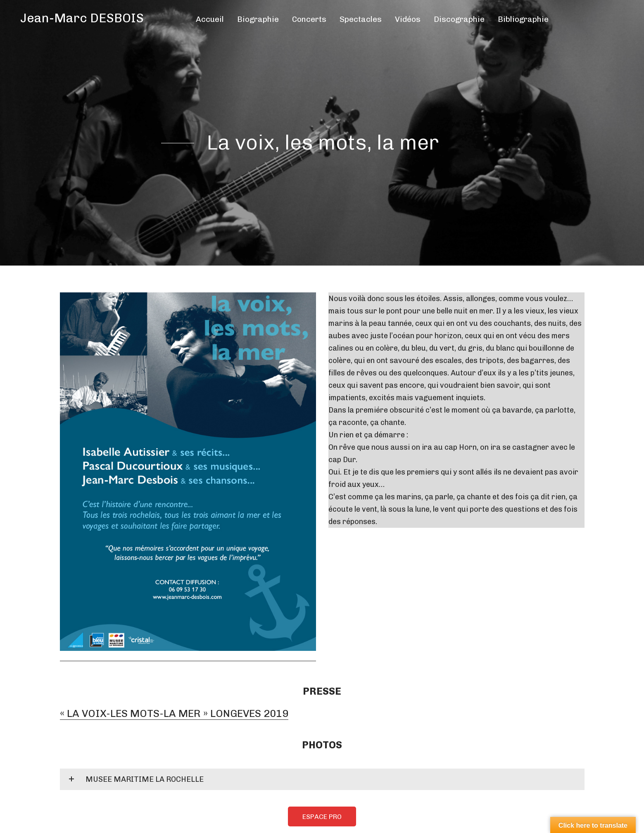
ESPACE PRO (322, 815)
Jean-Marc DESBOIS (82, 18)
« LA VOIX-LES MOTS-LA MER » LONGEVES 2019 (171, 712)
